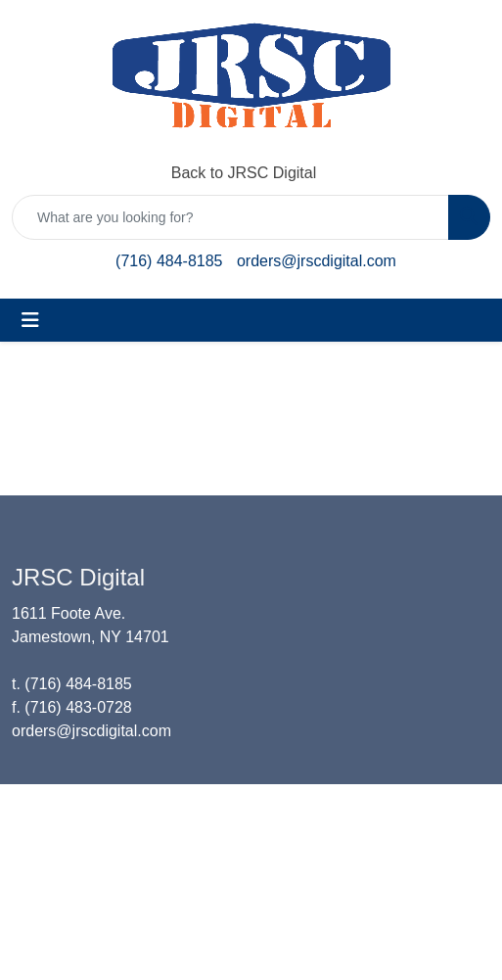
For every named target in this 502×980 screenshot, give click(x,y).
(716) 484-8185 (169, 261)
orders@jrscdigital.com (317, 261)
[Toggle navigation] (30, 320)
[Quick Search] (230, 217)
